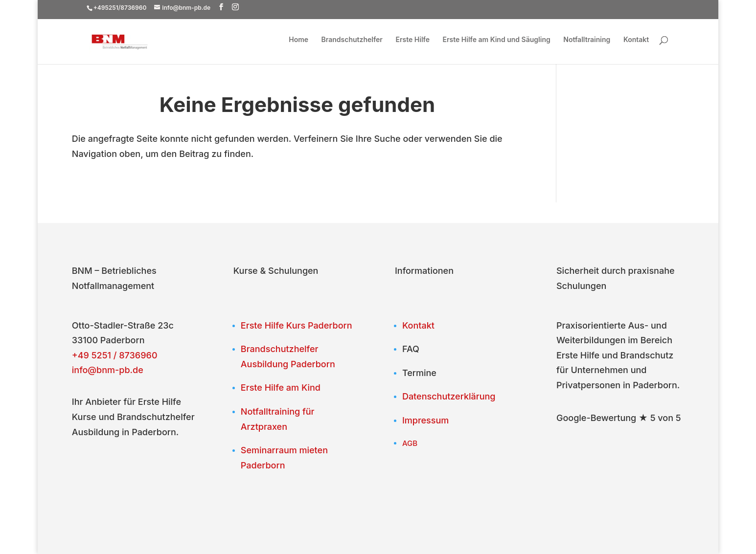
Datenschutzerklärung (449, 396)
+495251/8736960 (120, 8)
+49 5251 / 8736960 (115, 355)
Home (298, 40)
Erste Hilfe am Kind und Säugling (497, 40)
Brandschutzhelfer (352, 40)
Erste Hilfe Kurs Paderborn (297, 325)
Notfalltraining (587, 40)
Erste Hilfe (412, 40)
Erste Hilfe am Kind (281, 388)
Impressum (425, 420)
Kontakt (636, 40)
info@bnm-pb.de (108, 370)
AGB (410, 443)
